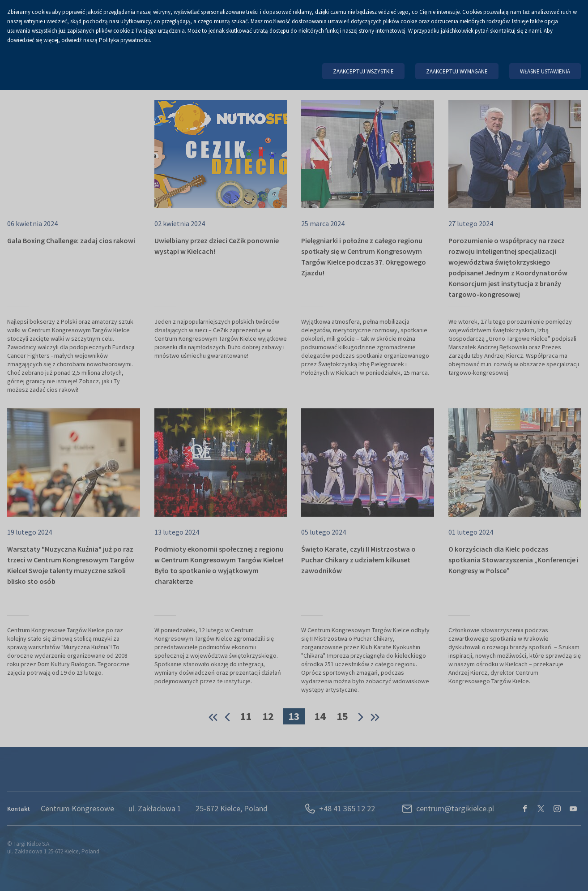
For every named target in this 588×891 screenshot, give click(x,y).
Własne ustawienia (545, 71)
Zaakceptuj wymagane (457, 71)
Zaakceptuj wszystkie (363, 71)
